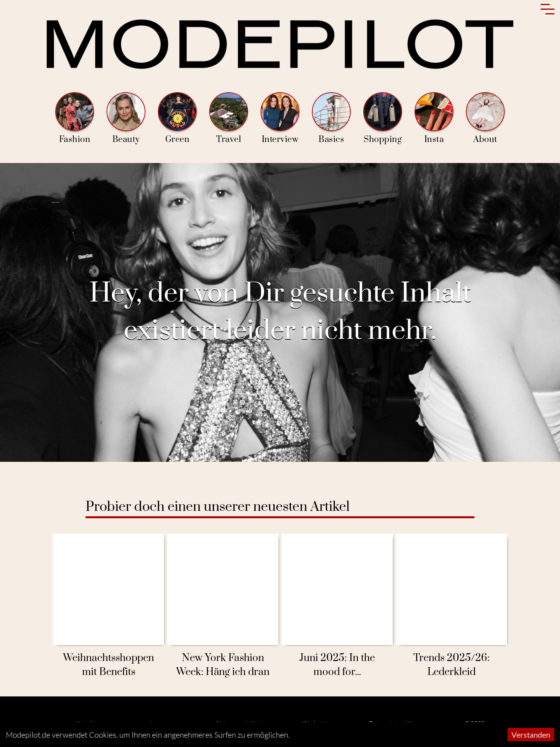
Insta (434, 118)
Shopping (383, 118)
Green (177, 118)
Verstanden (531, 735)
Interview (280, 118)
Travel (229, 118)
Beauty (126, 118)
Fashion (75, 118)
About (485, 118)
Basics (331, 118)
